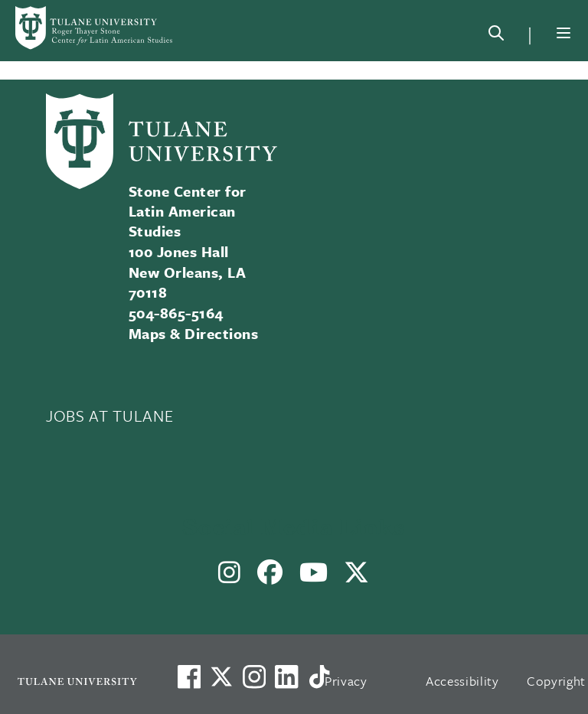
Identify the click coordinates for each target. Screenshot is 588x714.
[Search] (496, 36)
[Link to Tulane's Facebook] (254, 677)
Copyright (556, 681)
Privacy (346, 681)
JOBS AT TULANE (109, 416)
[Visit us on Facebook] (189, 677)
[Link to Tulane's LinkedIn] (286, 677)
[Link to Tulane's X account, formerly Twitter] (221, 677)
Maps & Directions (193, 333)
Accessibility (462, 681)
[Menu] (563, 33)
